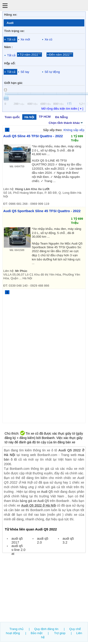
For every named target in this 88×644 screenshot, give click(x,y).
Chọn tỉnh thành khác (66, 123)
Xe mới (25, 39)
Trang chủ (16, 629)
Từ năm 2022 (29, 55)
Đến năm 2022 (59, 55)
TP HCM (45, 117)
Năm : (8, 47)
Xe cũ (48, 39)
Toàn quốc (12, 117)
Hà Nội (29, 117)
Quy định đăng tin (46, 629)
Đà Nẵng (62, 117)
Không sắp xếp (74, 130)
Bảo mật (37, 633)
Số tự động (52, 72)
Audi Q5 (47, 492)
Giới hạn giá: (14, 83)
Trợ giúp (60, 633)
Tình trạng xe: (14, 31)
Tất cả (11, 39)
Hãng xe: (11, 15)
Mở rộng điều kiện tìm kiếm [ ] (62, 109)
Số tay (25, 72)
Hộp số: (10, 63)
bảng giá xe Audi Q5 (34, 501)
